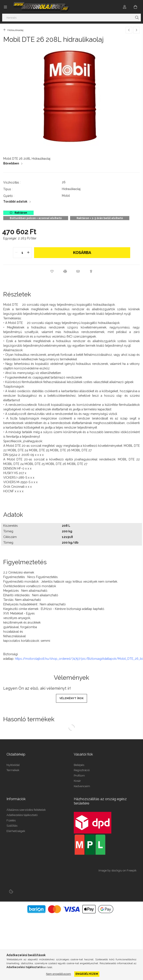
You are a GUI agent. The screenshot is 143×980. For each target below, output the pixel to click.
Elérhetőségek (16, 831)
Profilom (79, 776)
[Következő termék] (136, 30)
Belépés (79, 765)
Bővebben (11, 163)
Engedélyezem (87, 974)
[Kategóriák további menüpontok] (5, 7)
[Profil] (125, 7)
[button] (52, 271)
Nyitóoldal (13, 765)
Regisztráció (82, 770)
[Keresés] (71, 18)
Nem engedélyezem (58, 974)
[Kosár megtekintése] (135, 7)
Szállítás (12, 826)
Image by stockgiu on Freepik (118, 870)
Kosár (77, 781)
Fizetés (11, 820)
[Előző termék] (129, 30)
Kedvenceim (82, 786)
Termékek (13, 770)
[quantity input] (22, 253)
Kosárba (82, 253)
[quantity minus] (16, 253)
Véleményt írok (71, 698)
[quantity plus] (28, 253)
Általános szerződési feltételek (26, 810)
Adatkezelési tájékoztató (22, 815)
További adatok (15, 202)
